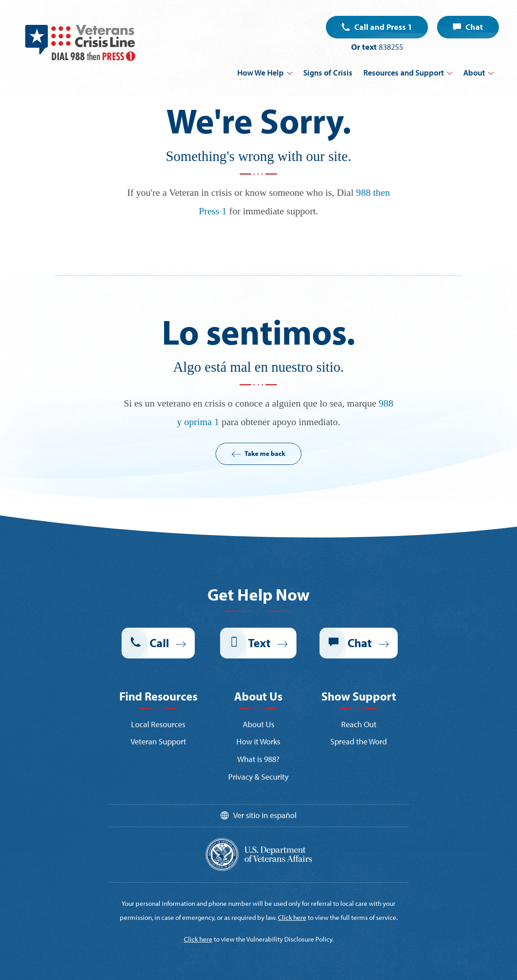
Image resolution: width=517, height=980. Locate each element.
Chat (474, 27)
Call (159, 643)
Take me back (265, 453)
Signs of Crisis (328, 73)
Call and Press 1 (383, 27)
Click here (292, 917)
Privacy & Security (258, 777)
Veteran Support (158, 741)
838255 (391, 47)
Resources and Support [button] (404, 73)
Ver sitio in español (265, 815)
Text (259, 643)
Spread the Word (359, 741)
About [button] (474, 73)
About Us (258, 724)
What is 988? (258, 759)
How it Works (258, 741)
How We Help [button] (261, 73)
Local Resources (158, 724)
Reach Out (359, 724)
